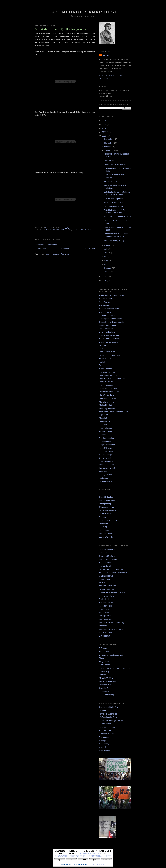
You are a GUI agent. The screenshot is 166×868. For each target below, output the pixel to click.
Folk (69, 230)
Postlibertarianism (107, 438)
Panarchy (103, 425)
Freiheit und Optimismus (110, 355)
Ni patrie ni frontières (108, 520)
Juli (106, 249)
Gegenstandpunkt (107, 507)
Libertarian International (109, 392)
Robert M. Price (106, 606)
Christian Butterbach (108, 325)
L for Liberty (104, 671)
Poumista (103, 527)
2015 (105, 121)
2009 (105, 277)
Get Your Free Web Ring (74, 864)
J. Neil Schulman (106, 385)
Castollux (103, 553)
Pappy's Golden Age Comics (111, 720)
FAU (101, 349)
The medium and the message (112, 623)
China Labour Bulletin (108, 559)
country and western (55, 230)
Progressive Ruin (106, 734)
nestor (106, 55)
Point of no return (107, 596)
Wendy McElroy (106, 475)
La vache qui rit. (106, 514)
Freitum (102, 365)
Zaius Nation (105, 750)
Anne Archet (104, 302)
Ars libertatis (104, 305)
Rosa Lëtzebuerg (106, 695)
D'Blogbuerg (104, 648)
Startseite (65, 249)
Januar (107, 272)
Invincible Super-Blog (108, 714)
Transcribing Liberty (108, 468)
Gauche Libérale (106, 576)
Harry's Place (105, 579)
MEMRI (102, 583)
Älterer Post (90, 249)
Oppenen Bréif (105, 685)
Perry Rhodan (105, 724)
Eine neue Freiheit (107, 332)
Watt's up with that (107, 632)
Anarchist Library (106, 299)
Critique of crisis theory (109, 500)
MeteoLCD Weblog (107, 678)
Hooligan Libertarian (108, 369)
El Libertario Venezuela (109, 335)
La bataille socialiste (108, 510)
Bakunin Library (106, 312)
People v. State (106, 431)
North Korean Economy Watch (112, 593)
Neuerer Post (40, 249)
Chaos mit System (107, 556)
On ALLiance (105, 421)
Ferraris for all (105, 566)
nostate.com (104, 478)
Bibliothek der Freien (108, 315)
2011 (105, 132)
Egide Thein (104, 652)
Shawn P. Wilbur (106, 451)
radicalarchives (106, 481)
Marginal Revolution (108, 586)
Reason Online (105, 441)
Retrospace (104, 737)
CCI (101, 494)
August (108, 245)
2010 (105, 136)
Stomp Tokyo (105, 744)
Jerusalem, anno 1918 (113, 202)
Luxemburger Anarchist (83, 12)
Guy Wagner (105, 665)
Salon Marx (104, 530)
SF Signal (103, 740)
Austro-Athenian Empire (109, 309)
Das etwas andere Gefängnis (116, 206)
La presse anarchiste (108, 389)
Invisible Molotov (106, 382)
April (107, 260)
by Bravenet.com (96, 864)
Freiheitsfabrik (105, 359)
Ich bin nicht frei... (111, 182)
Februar (108, 268)
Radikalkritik (104, 599)
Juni (106, 253)
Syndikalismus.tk (106, 461)
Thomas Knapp (89, 854)
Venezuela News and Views (111, 629)
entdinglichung (105, 504)
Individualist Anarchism (109, 375)
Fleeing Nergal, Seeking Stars (112, 569)
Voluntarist (104, 471)
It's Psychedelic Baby (108, 717)
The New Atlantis (106, 619)
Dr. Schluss (104, 710)
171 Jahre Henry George (114, 240)
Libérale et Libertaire (108, 399)
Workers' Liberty (106, 537)
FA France (104, 345)
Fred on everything (107, 352)
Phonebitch (104, 691)
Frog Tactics (104, 661)
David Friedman (106, 329)
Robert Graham (106, 448)
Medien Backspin (106, 589)
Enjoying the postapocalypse (111, 655)
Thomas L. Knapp (107, 465)
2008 (105, 280)
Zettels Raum (105, 636)
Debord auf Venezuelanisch (116, 164)
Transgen (103, 626)
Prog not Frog (105, 730)
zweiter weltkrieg (82, 230)
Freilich (102, 362)
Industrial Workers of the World (112, 378)
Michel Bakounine (107, 402)
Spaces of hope (106, 455)
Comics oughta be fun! (109, 707)
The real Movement (107, 534)
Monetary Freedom (107, 408)
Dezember (109, 139)
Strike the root (105, 458)
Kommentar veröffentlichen (46, 245)
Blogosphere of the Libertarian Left (83, 856)
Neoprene (103, 517)
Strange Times (105, 616)
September (109, 150)
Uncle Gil (103, 747)
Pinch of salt (104, 435)
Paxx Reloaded (106, 428)
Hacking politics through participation (115, 668)
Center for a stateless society (111, 322)
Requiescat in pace (107, 445)
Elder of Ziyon (105, 563)
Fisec (101, 658)
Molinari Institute (106, 405)
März (107, 264)
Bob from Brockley (107, 549)
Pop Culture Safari (107, 727)
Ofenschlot (104, 524)
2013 (105, 124)
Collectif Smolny (106, 497)
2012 (105, 128)
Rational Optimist (106, 602)
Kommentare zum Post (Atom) (58, 254)
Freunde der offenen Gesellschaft (113, 572)
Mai (106, 257)
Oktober (108, 147)
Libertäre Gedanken (108, 395)
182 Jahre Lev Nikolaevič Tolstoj (117, 217)
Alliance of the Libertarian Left (112, 295)
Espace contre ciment (108, 342)
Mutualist (103, 418)
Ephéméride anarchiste (109, 339)
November (109, 143)
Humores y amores (107, 372)
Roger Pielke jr (105, 609)
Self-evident (104, 612)
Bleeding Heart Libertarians (111, 319)
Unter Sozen (109, 161)
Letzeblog (103, 675)
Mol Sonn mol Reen (108, 682)
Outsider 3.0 (104, 688)
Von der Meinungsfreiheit (114, 199)
